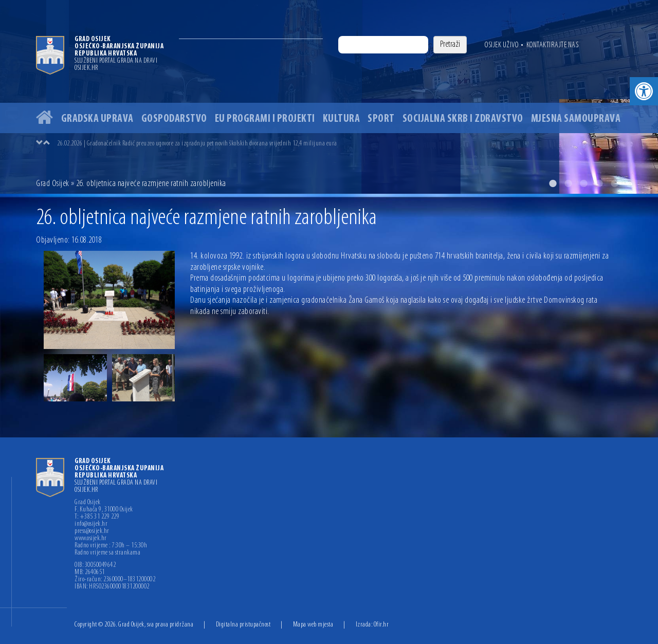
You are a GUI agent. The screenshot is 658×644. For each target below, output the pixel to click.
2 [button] (568, 183)
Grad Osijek (53, 184)
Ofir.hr (381, 625)
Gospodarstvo (174, 119)
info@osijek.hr (91, 524)
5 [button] (614, 183)
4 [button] (599, 183)
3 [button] (583, 183)
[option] (329, 97)
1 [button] (553, 183)
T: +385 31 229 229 (97, 517)
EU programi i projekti (265, 119)
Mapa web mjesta (313, 625)
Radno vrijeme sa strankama (107, 553)
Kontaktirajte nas (553, 45)
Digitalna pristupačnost (243, 625)
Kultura (342, 119)
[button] (644, 91)
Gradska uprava (97, 119)
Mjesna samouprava (576, 119)
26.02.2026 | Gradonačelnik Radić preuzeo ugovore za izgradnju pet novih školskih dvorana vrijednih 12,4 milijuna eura (197, 144)
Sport (381, 119)
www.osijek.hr (91, 539)
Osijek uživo (501, 45)
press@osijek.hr (92, 531)
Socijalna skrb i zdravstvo (463, 119)
